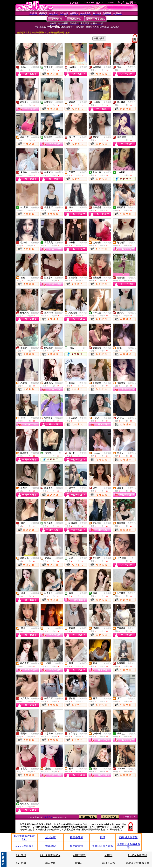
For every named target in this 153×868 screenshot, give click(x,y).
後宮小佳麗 (76, 837)
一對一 (133, 137)
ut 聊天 (108, 855)
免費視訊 (35, 67)
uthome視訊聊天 (25, 846)
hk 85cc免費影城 (138, 855)
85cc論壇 (21, 855)
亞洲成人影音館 (128, 837)
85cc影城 (21, 863)
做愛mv (79, 863)
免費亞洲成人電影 (103, 846)
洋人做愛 (50, 863)
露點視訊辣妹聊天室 (138, 863)
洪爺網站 (50, 846)
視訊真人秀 (108, 863)
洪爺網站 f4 (48, 817)
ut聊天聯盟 (79, 855)
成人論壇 (50, 837)
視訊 (103, 837)
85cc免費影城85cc (50, 855)
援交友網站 (76, 846)
